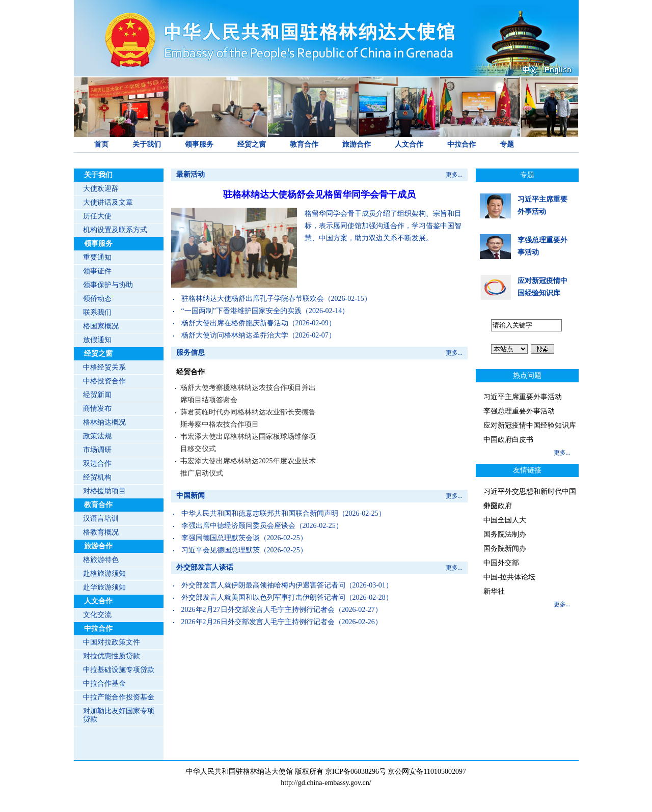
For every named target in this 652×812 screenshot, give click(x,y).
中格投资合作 (104, 381)
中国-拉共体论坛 (510, 577)
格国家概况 (101, 326)
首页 (101, 144)
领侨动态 (97, 299)
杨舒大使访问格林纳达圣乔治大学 (235, 335)
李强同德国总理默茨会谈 (221, 538)
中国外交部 (501, 563)
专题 (507, 144)
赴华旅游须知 (104, 587)
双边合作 (97, 464)
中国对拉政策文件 (112, 642)
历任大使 (97, 216)
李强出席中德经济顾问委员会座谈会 (238, 526)
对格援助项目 (104, 491)
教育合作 (304, 144)
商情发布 (97, 409)
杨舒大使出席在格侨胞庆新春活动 (235, 323)
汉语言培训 (101, 519)
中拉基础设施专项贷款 (119, 670)
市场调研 (97, 450)
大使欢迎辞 (101, 189)
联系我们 (97, 312)
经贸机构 (97, 477)
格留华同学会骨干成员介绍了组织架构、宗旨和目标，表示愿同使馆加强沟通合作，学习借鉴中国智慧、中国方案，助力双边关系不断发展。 (383, 226)
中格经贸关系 (104, 367)
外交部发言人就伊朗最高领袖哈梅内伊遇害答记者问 (263, 585)
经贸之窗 (252, 144)
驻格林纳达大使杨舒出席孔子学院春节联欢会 (253, 299)
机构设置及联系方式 (115, 230)
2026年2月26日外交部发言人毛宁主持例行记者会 (258, 622)
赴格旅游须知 (104, 573)
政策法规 (97, 436)
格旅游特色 (101, 560)
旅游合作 (357, 144)
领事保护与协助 (108, 285)
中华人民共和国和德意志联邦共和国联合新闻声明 (260, 513)
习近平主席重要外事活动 (523, 397)
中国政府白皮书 (508, 440)
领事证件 (97, 271)
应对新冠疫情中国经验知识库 (530, 425)
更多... (454, 175)
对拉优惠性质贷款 (112, 656)
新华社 (494, 591)
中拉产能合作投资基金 (119, 697)
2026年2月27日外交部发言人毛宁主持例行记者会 (258, 610)
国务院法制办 (505, 534)
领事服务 (199, 144)
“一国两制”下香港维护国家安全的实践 (241, 311)
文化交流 (97, 615)
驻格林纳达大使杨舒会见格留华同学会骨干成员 (319, 194)
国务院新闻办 (505, 549)
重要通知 (97, 257)
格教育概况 (101, 532)
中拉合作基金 (104, 683)
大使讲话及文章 (108, 202)
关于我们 (147, 144)
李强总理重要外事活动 (519, 411)
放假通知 (97, 340)
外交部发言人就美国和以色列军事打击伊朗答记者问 (263, 597)
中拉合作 (461, 144)
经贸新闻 (97, 395)
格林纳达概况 (104, 422)
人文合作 (409, 144)
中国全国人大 (505, 520)
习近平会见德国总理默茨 (221, 550)
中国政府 (498, 506)
